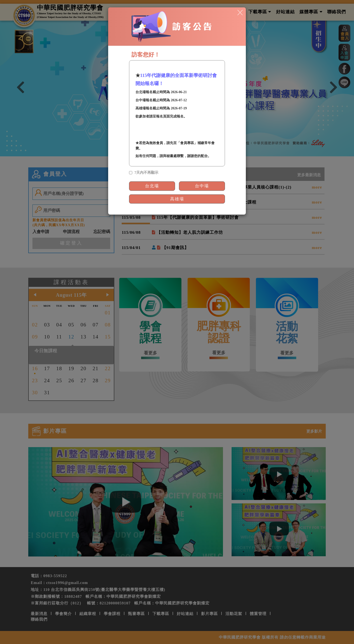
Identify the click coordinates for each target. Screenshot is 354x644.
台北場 (152, 186)
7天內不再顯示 (147, 173)
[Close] (240, 12)
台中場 (202, 186)
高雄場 (177, 199)
